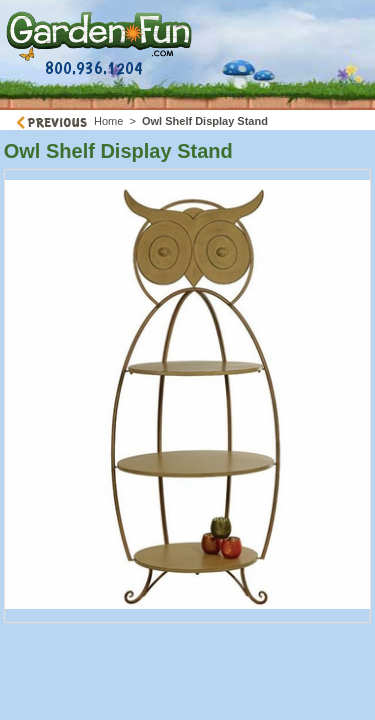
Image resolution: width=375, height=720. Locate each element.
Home (108, 121)
